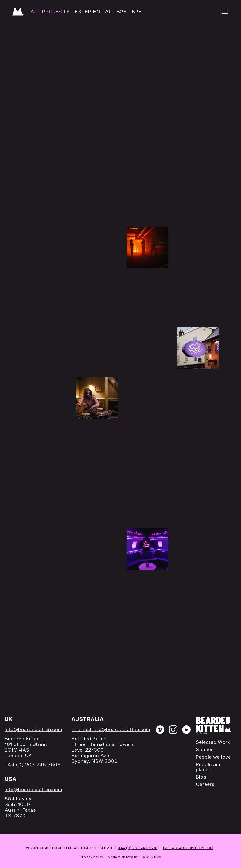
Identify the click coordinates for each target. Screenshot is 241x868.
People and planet (209, 767)
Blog (201, 777)
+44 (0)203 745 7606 (138, 848)
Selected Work (213, 742)
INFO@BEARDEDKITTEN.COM (188, 848)
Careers (205, 785)
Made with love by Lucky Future (135, 857)
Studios (205, 750)
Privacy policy (92, 857)
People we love (213, 757)
